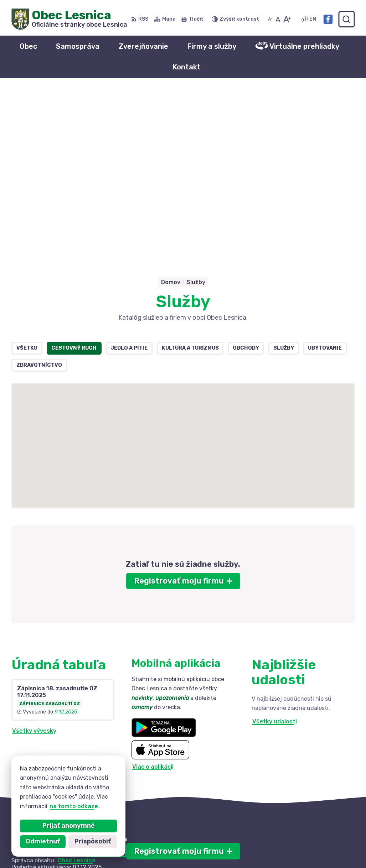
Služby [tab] (284, 176)
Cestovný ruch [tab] (74, 176)
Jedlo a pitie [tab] (129, 176)
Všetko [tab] (27, 176)
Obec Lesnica (76, 688)
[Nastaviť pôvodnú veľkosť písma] (278, 19)
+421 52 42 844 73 (296, 836)
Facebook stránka (295, 852)
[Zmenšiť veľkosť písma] (270, 19)
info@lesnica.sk (291, 844)
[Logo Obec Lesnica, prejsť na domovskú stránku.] (69, 19)
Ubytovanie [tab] (325, 176)
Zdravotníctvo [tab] (39, 193)
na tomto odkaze (74, 806)
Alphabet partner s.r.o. (117, 682)
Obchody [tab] (246, 176)
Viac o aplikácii (153, 595)
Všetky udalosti (275, 550)
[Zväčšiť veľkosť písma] (287, 19)
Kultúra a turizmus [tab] (190, 176)
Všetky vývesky (34, 559)
